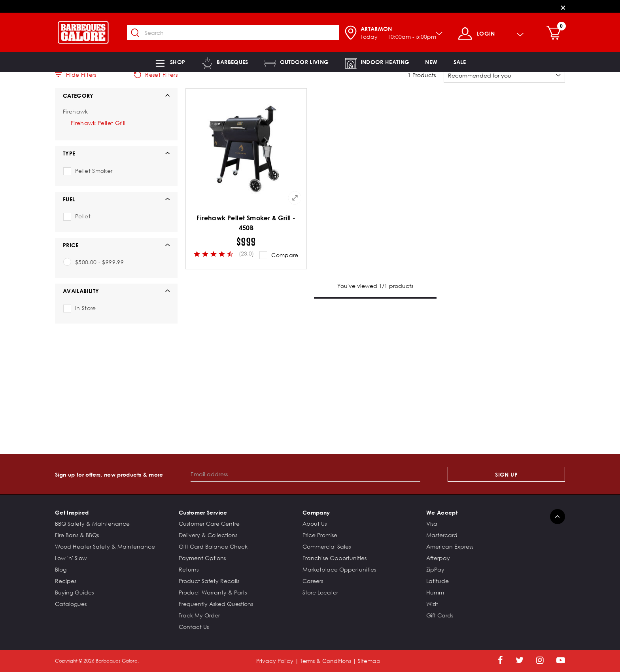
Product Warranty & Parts (213, 592)
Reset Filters (156, 75)
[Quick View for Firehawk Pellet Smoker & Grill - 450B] (295, 198)
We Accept (442, 512)
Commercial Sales (327, 546)
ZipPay (435, 569)
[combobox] (237, 32)
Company (316, 512)
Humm (435, 592)
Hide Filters (76, 75)
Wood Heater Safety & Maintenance (105, 546)
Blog (61, 569)
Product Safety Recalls (209, 581)
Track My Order (199, 615)
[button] (170, 62)
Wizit (432, 604)
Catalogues (71, 604)
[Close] (563, 7)
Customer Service (203, 512)
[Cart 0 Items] (559, 34)
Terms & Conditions (326, 661)
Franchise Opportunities (335, 558)
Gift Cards (440, 615)
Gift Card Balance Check (213, 546)
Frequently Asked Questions (216, 604)
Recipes (66, 581)
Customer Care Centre (209, 523)
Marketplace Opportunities (339, 569)
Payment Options (202, 558)
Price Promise (320, 535)
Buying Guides (74, 592)
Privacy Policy (275, 661)
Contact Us (194, 627)
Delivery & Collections (208, 535)
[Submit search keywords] (140, 33)
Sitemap (369, 661)
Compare (285, 255)
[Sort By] (504, 75)
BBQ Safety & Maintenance (92, 523)
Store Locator (320, 592)
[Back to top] (558, 517)
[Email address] (305, 474)
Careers (313, 581)
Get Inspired (72, 512)
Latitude (438, 581)
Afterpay (438, 558)
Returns (189, 569)
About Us (315, 523)
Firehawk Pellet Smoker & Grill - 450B (246, 223)
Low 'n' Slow (71, 558)
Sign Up (506, 474)
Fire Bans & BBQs (77, 535)
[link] (431, 62)
